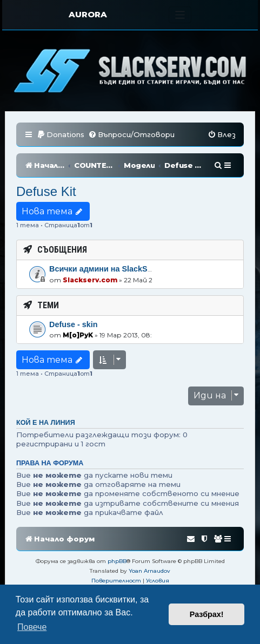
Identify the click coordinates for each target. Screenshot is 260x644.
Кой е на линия (46, 423)
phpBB (117, 561)
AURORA (88, 14)
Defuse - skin (74, 324)
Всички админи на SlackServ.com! (114, 269)
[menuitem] (61, 135)
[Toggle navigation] (180, 15)
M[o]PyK (78, 335)
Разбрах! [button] (207, 614)
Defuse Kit (46, 191)
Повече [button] (32, 627)
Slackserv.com (90, 280)
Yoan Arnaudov (149, 571)
